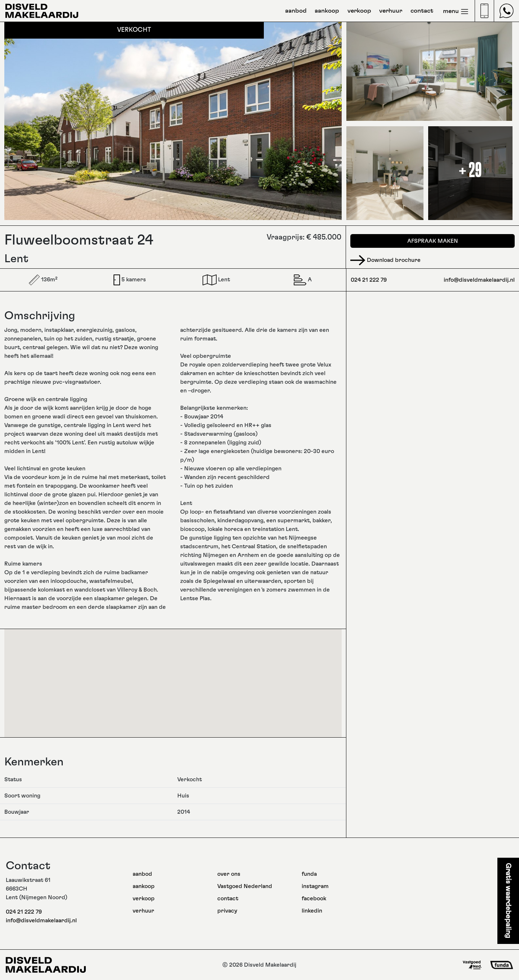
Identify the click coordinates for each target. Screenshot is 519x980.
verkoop (359, 11)
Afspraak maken (433, 241)
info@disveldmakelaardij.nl (479, 280)
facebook (314, 898)
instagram (315, 886)
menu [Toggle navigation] (456, 12)
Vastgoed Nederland (245, 886)
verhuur (391, 11)
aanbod (296, 11)
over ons (229, 874)
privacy (227, 911)
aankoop (327, 11)
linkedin (312, 911)
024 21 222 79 (369, 280)
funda (309, 874)
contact (422, 11)
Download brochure (385, 260)
